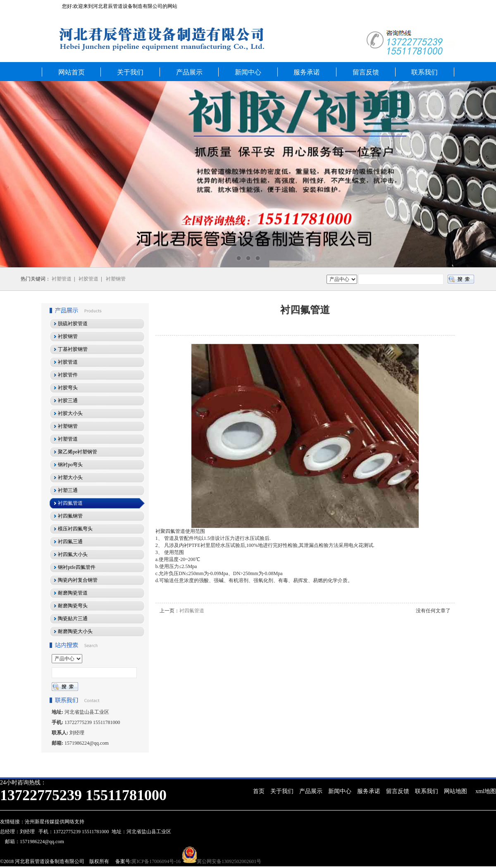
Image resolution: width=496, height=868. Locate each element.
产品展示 (189, 72)
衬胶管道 (88, 279)
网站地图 (455, 791)
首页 (259, 791)
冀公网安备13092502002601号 (229, 861)
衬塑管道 (62, 279)
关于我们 (130, 72)
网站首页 (72, 72)
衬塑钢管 (116, 279)
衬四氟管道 (192, 611)
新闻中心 (248, 72)
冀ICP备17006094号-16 (156, 861)
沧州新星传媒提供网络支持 (55, 822)
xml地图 (486, 791)
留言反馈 (366, 72)
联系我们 (424, 72)
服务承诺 (307, 72)
